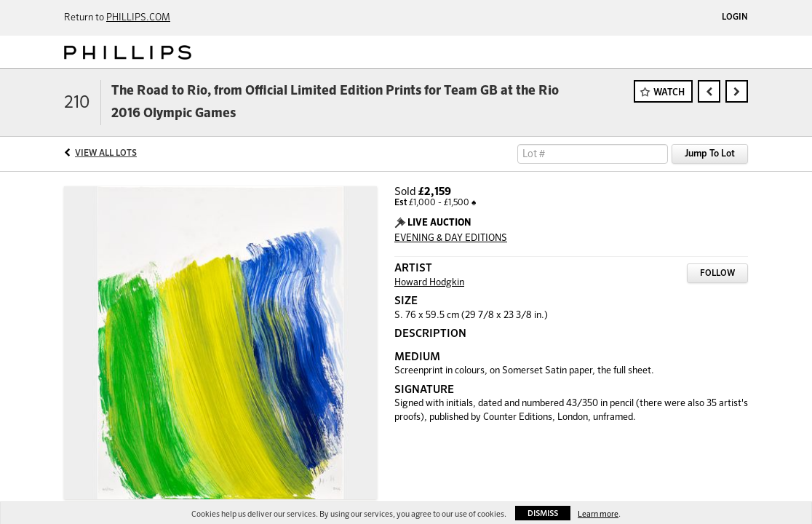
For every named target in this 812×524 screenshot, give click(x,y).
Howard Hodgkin (429, 283)
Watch (669, 93)
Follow (717, 274)
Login (735, 17)
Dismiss (543, 513)
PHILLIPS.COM (138, 18)
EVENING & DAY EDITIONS (451, 238)
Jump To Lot (710, 154)
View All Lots (106, 154)
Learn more (598, 514)
